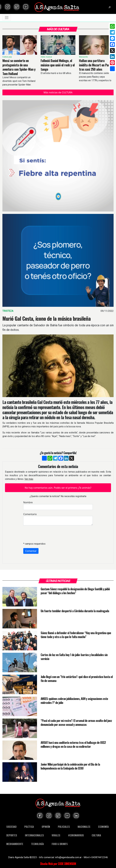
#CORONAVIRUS (76, 835)
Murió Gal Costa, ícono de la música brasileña (47, 318)
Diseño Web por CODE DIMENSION (58, 864)
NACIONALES (84, 827)
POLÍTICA (29, 827)
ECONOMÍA (103, 827)
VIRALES (56, 835)
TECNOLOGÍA (37, 844)
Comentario (30, 514)
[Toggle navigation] (7, 18)
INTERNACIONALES (34, 835)
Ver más (29, 479)
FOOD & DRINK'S (60, 844)
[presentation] (46, 534)
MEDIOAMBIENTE (15, 844)
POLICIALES (64, 827)
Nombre (28, 502)
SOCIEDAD (11, 827)
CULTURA (96, 835)
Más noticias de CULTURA (58, 92)
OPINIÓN (46, 827)
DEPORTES (12, 835)
